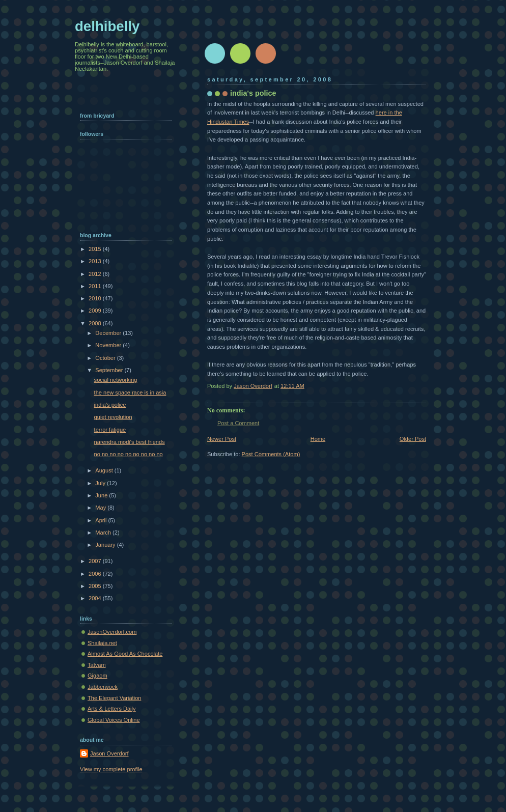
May (101, 508)
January (106, 545)
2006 (96, 574)
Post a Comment (238, 423)
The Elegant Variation (114, 698)
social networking (116, 380)
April (102, 520)
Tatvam (97, 665)
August (105, 470)
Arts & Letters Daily (112, 709)
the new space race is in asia (130, 393)
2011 (96, 286)
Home (318, 439)
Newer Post (222, 439)
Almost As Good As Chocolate (125, 654)
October (106, 358)
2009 (96, 311)
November (109, 345)
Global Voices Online (114, 720)
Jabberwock (103, 687)
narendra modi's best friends (130, 442)
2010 (96, 298)
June (102, 495)
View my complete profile (111, 769)
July (101, 483)
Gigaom (97, 676)
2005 (96, 586)
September (110, 370)
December (109, 333)
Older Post (413, 439)
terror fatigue (110, 430)
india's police (110, 405)
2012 (96, 274)
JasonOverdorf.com (112, 632)
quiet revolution (113, 417)
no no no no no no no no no (129, 454)
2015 (96, 249)
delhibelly (107, 26)
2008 (96, 323)
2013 (96, 261)
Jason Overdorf (109, 753)
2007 (96, 561)
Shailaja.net (102, 643)
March (104, 533)
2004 (96, 598)
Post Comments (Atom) (271, 454)
